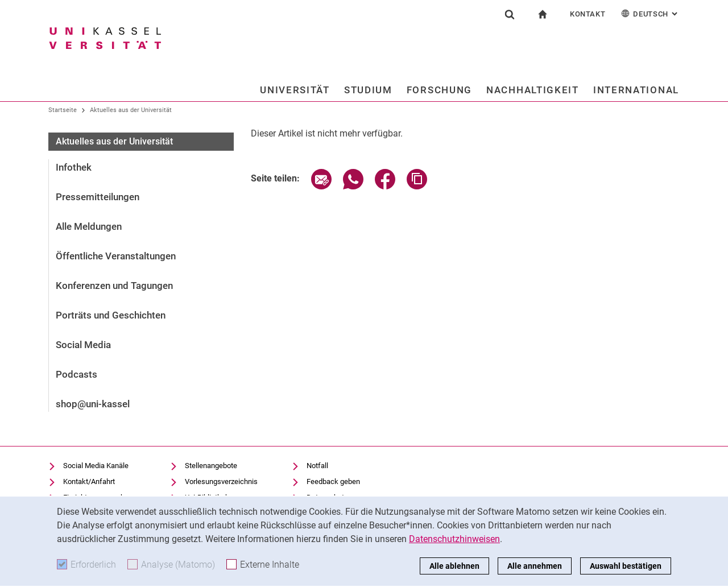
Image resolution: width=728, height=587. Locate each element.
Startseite (63, 110)
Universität (295, 90)
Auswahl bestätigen (626, 566)
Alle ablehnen (454, 566)
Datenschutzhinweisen (454, 539)
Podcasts (76, 374)
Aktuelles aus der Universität (131, 110)
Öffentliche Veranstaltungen (116, 256)
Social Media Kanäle (96, 466)
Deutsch (650, 13)
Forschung (439, 90)
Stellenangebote (211, 466)
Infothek (74, 167)
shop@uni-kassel (93, 404)
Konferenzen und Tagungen (114, 286)
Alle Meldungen (89, 226)
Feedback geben (333, 481)
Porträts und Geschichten (111, 315)
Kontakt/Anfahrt (89, 481)
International (636, 90)
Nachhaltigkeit (533, 90)
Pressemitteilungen (98, 197)
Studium (368, 90)
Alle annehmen (535, 566)
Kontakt (588, 14)
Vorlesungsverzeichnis (221, 481)
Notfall (317, 466)
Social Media (83, 345)
